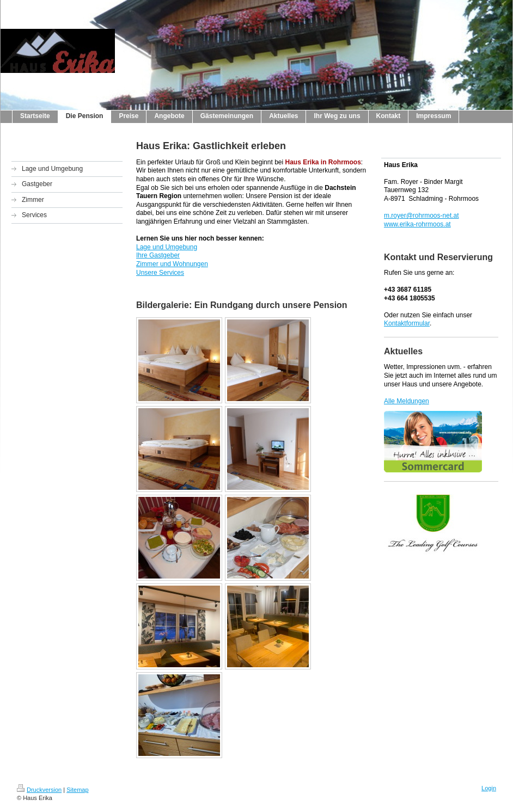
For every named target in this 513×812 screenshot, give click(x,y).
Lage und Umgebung (167, 247)
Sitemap (77, 790)
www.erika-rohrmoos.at (417, 224)
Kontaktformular (407, 323)
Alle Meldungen (407, 401)
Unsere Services (160, 273)
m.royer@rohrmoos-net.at (422, 216)
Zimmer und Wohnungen (172, 264)
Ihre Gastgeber (158, 255)
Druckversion (39, 790)
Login (489, 788)
